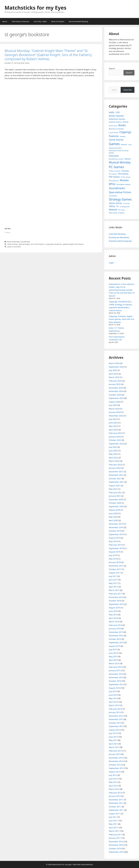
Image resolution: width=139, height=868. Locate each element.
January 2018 (115, 562)
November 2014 (116, 677)
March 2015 (114, 663)
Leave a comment (14, 247)
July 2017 (113, 576)
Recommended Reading (78, 21)
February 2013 (115, 751)
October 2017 (115, 569)
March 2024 (114, 409)
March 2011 (114, 831)
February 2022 (115, 465)
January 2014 (115, 712)
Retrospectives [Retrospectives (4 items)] (114, 181)
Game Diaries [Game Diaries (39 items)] (116, 140)
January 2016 (115, 629)
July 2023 (113, 419)
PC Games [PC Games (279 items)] (116, 167)
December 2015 (116, 632)
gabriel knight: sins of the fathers (32, 244)
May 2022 (113, 454)
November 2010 (116, 845)
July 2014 (113, 691)
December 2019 (116, 524)
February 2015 (115, 667)
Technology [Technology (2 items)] (126, 203)
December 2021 (116, 472)
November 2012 (116, 761)
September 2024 (116, 398)
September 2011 (116, 810)
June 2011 (113, 821)
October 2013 (115, 723)
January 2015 (115, 670)
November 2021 (116, 475)
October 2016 (115, 601)
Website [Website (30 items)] (113, 210)
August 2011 (115, 814)
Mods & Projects (58, 21)
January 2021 (115, 496)
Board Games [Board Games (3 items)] (113, 126)
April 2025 (113, 374)
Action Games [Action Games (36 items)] (116, 116)
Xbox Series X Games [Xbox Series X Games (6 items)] (117, 213)
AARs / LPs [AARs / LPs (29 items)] (114, 112)
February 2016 (115, 625)
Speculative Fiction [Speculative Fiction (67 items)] (120, 192)
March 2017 (114, 590)
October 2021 (115, 479)
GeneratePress (87, 864)
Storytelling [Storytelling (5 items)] (113, 196)
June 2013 (113, 737)
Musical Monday (13, 242)
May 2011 (113, 824)
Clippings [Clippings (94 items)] (125, 132)
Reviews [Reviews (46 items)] (124, 180)
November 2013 (116, 719)
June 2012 (113, 779)
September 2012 (116, 768)
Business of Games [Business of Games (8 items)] (116, 129)
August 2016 (115, 608)
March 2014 (114, 705)
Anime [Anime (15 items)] (125, 122)
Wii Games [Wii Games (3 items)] (122, 210)
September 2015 (116, 643)
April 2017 (113, 587)
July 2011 (113, 817)
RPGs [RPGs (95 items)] (112, 184)
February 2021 (115, 492)
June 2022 (113, 451)
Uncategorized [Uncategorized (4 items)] (125, 207)
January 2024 (115, 412)
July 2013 (113, 733)
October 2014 (115, 681)
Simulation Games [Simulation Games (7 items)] (123, 184)
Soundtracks (25, 242)
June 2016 (113, 611)
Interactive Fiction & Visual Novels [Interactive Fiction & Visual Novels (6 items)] (119, 152)
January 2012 (115, 796)
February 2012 (115, 793)
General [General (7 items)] (124, 144)
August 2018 (115, 552)
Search (112, 68)
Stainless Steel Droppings (120, 241)
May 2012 (113, 782)
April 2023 (113, 430)
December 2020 (116, 499)
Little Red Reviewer (117, 234)
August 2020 (115, 510)
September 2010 (116, 852)
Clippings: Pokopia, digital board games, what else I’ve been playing (121, 319)
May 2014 (113, 698)
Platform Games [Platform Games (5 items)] (115, 171)
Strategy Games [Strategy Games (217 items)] (120, 199)
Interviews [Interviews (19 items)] (114, 156)
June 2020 (113, 513)
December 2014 (116, 674)
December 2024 (116, 388)
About (5, 21)
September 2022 (116, 444)
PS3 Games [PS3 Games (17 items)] (123, 174)
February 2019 (115, 545)
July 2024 (113, 405)
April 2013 (113, 744)
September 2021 (116, 482)
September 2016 (116, 604)
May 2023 (113, 426)
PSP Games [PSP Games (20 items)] (114, 177)
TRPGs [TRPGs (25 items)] (112, 206)
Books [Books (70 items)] (122, 125)
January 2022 (115, 468)
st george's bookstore (54, 244)
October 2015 (115, 639)
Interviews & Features (21, 21)
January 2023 (115, 437)
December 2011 (116, 800)
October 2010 (115, 848)
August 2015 (115, 646)
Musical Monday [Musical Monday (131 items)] (120, 162)
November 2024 (116, 391)
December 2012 (116, 758)
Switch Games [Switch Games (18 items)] (115, 203)
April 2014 (113, 702)
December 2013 (116, 716)
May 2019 (113, 541)
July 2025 (113, 370)
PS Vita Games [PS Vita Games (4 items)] (126, 177)
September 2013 (116, 726)
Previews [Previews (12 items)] (125, 171)
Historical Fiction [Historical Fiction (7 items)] (115, 148)
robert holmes (13, 244)
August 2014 (115, 688)
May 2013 (113, 740)
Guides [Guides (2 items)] (130, 145)
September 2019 (116, 534)
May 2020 (113, 517)
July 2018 (113, 555)
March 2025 (114, 377)
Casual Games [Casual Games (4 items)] (114, 133)
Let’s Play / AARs (40, 21)
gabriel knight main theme (73, 244)
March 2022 (114, 461)
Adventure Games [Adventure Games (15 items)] (117, 119)
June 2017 (113, 580)
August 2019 (115, 538)
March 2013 (114, 747)
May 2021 (113, 489)
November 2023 (116, 416)
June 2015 (113, 653)
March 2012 (114, 789)
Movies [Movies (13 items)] (128, 159)
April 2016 (113, 618)
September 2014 (116, 684)
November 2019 (116, 527)
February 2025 (115, 381)
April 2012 (113, 786)
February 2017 (115, 594)
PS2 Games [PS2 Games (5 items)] (113, 174)
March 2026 (114, 363)
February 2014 (115, 709)
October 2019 (115, 531)
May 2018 (113, 559)
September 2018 (116, 548)
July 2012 (113, 775)
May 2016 (113, 615)
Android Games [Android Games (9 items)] (115, 122)
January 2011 (115, 838)
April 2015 (113, 660)
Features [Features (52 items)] (114, 136)
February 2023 (115, 433)
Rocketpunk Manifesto (119, 237)
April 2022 (113, 458)
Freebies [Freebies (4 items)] (123, 136)
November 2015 (116, 636)
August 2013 (115, 730)
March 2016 (114, 622)
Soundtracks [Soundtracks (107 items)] (117, 188)
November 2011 (116, 803)
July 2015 (113, 649)
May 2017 (113, 583)
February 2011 (115, 835)
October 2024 (115, 395)
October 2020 (115, 503)
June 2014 (113, 695)
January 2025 (115, 384)
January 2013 (115, 754)
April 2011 (113, 828)
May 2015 (113, 656)
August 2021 (115, 485)
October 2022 (115, 440)
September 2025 (116, 367)
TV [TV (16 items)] (117, 206)
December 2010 (116, 842)
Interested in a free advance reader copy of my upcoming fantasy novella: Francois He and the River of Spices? (122, 290)
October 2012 (115, 765)
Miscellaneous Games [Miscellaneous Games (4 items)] (116, 159)
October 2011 (115, 807)
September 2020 (116, 506)
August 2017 (115, 573)
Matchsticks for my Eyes (35, 8)
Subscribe (128, 90)
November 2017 (116, 566)
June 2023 (113, 423)
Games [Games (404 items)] (114, 144)
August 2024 (115, 402)
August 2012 (115, 772)
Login (111, 263)
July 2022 (113, 447)
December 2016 (116, 597)
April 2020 (113, 520)
